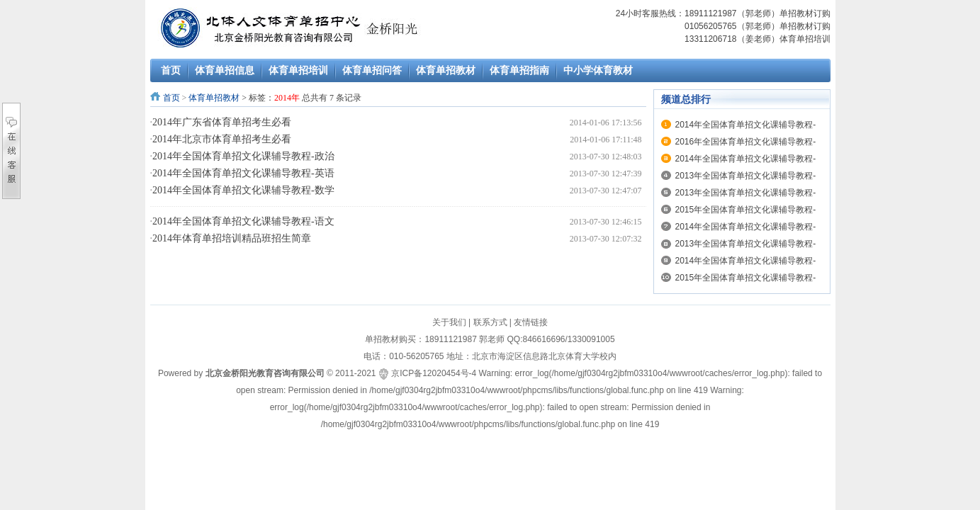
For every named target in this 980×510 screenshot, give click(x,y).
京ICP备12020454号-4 (434, 373)
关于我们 (449, 322)
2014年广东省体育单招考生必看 (222, 122)
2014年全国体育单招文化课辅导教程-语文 (243, 221)
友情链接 (531, 322)
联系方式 (490, 322)
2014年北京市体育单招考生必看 (222, 139)
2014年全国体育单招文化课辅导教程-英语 (243, 173)
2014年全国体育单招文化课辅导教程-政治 (243, 156)
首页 (171, 98)
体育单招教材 (214, 98)
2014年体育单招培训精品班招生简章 (232, 238)
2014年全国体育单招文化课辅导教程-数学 (243, 190)
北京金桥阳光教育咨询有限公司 (265, 373)
